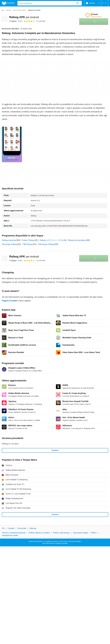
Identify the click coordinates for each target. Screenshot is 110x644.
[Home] (3, 10)
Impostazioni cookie (10, 535)
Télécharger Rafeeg (46, 244)
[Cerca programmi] (78, 3)
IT (105, 3)
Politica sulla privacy (61, 533)
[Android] (8, 10)
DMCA (94, 533)
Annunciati (22, 528)
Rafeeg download (9, 240)
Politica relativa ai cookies (39, 533)
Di (13, 21)
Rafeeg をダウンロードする (51, 240)
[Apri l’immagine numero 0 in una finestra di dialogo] (12, 144)
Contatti (11, 528)
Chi (3, 528)
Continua (55, 450)
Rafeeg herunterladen (77, 240)
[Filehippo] (8, 3)
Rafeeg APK (24, 17)
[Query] (50, 3)
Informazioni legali (80, 533)
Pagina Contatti (9, 301)
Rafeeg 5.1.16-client (10, 444)
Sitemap (33, 528)
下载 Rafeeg (27, 244)
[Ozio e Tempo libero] (19, 10)
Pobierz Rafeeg (28, 240)
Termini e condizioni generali (14, 533)
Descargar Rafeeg (9, 244)
